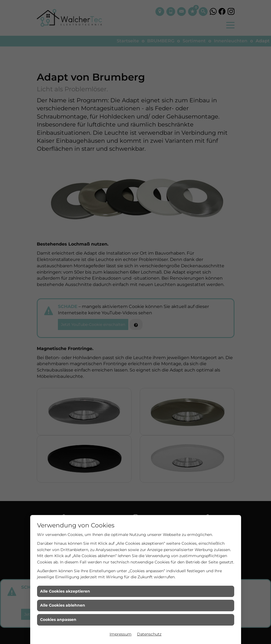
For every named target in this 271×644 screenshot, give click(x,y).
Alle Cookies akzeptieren (65, 591)
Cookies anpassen (58, 620)
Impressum (121, 634)
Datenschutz (149, 634)
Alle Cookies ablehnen (63, 605)
